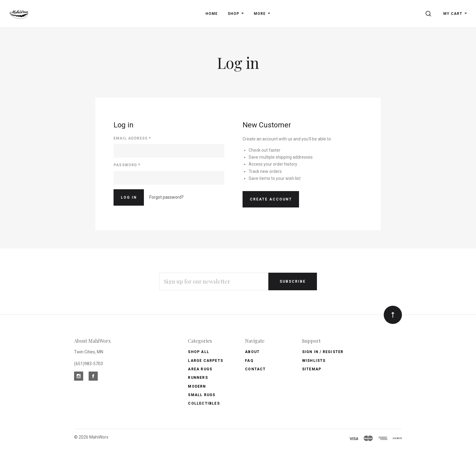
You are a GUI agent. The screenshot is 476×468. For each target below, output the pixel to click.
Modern (197, 386)
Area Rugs (200, 369)
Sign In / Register (323, 352)
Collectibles (204, 403)
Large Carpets (206, 361)
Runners (198, 378)
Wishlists (314, 361)
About (252, 352)
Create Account (271, 199)
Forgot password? (167, 197)
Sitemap (312, 369)
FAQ (249, 361)
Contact (255, 369)
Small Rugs (202, 395)
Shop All (199, 352)
